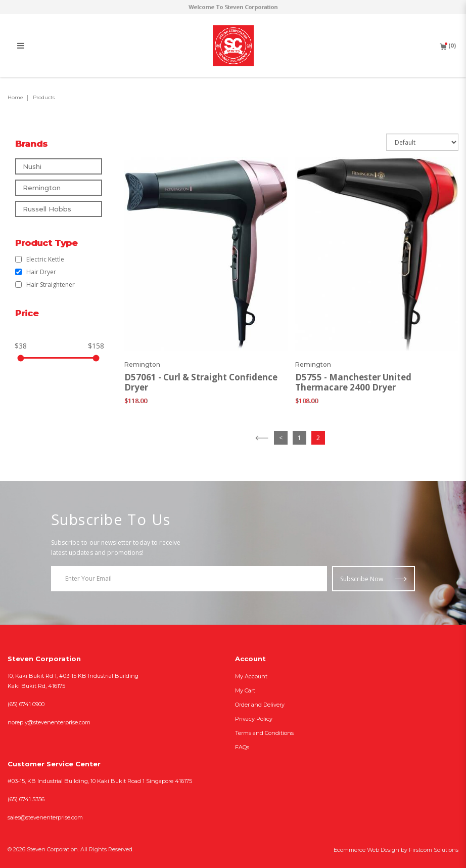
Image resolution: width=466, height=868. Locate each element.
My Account (251, 676)
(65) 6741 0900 (26, 704)
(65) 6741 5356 (26, 799)
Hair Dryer (36, 272)
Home (15, 97)
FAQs (242, 747)
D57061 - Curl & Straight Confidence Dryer (201, 382)
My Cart (245, 690)
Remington (42, 188)
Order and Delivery (260, 705)
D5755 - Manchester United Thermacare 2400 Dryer (353, 382)
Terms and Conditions (264, 733)
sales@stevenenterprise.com (45, 817)
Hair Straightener (45, 285)
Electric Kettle (40, 259)
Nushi (32, 166)
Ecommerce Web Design (366, 850)
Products (44, 97)
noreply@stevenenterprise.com (49, 722)
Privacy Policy (254, 719)
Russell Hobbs (47, 209)
